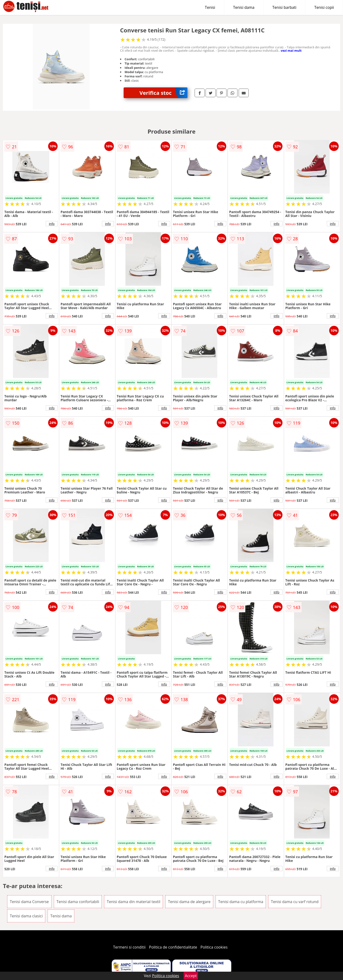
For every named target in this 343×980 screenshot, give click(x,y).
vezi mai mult (291, 50)
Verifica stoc (164, 93)
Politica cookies (214, 947)
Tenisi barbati (284, 7)
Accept (191, 976)
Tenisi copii (324, 7)
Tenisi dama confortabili (78, 902)
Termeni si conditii (129, 947)
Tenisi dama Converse (29, 902)
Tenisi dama (244, 7)
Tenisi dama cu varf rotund (295, 902)
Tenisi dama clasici (26, 916)
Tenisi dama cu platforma (241, 902)
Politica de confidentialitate (173, 947)
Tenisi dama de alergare (189, 902)
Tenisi (210, 7)
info (52, 224)
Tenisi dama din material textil (134, 902)
